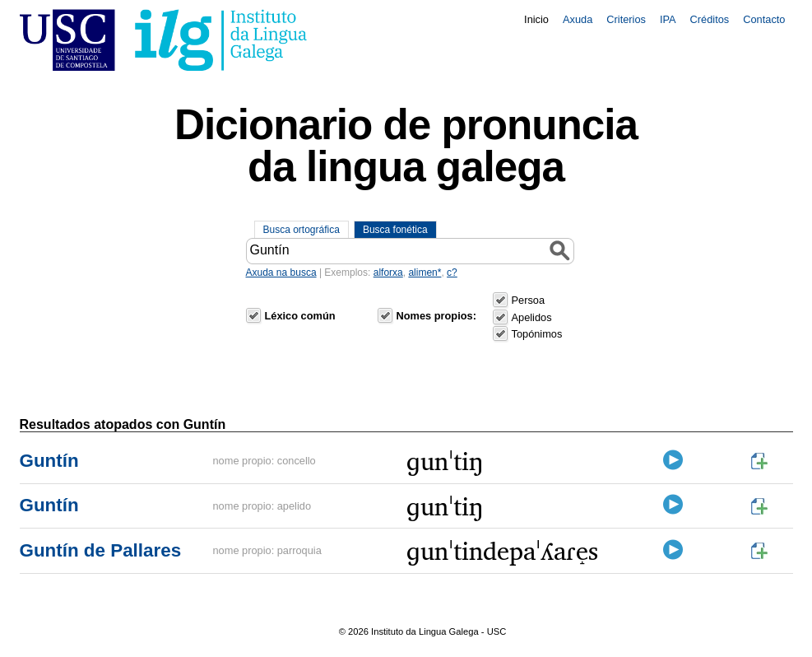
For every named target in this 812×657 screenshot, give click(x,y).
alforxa (388, 273)
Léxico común (300, 316)
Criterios (626, 19)
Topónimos (537, 334)
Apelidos (532, 317)
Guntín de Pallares (101, 550)
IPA (668, 19)
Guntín (49, 461)
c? (452, 273)
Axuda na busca (281, 273)
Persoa (529, 300)
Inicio (536, 19)
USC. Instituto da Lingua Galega (163, 40)
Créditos (710, 19)
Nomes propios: (436, 316)
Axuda (578, 19)
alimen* (425, 273)
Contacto (764, 19)
